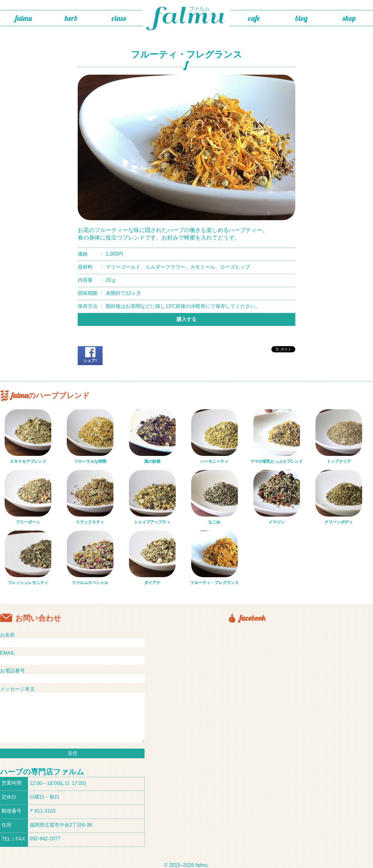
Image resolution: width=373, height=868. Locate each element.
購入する (186, 319)
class (119, 18)
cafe (254, 18)
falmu (24, 18)
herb (71, 18)
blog (302, 18)
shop (349, 18)
